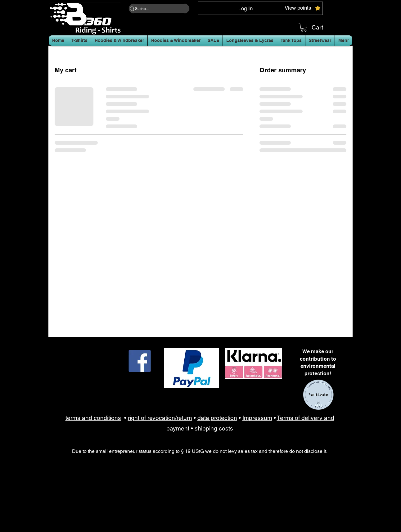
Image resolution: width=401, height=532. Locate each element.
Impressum (257, 418)
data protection (217, 418)
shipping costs (214, 428)
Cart (317, 27)
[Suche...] (159, 9)
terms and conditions (93, 418)
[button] (304, 27)
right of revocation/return (160, 418)
